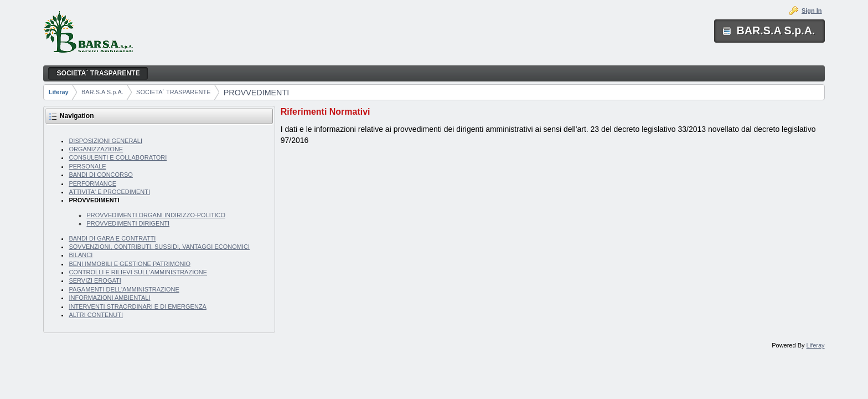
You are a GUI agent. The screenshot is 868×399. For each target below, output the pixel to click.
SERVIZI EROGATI (95, 280)
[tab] (553, 112)
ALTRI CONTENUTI (96, 315)
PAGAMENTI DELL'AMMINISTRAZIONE (124, 289)
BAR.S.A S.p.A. (102, 92)
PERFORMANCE (92, 183)
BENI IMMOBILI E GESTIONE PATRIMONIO (130, 264)
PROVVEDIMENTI (256, 93)
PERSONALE (87, 166)
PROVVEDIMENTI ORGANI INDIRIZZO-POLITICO (156, 215)
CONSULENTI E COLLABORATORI (118, 157)
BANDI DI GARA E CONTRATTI (112, 238)
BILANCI (81, 255)
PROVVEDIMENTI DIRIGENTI (128, 223)
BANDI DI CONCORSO (101, 175)
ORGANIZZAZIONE (96, 149)
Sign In (812, 11)
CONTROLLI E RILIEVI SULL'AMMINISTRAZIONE (138, 272)
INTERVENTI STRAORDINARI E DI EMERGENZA (138, 306)
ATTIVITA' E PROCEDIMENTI (109, 192)
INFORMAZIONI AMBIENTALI (109, 298)
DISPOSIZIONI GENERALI (105, 141)
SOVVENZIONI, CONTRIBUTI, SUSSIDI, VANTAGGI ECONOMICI (159, 247)
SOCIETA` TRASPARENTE (173, 92)
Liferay (59, 92)
